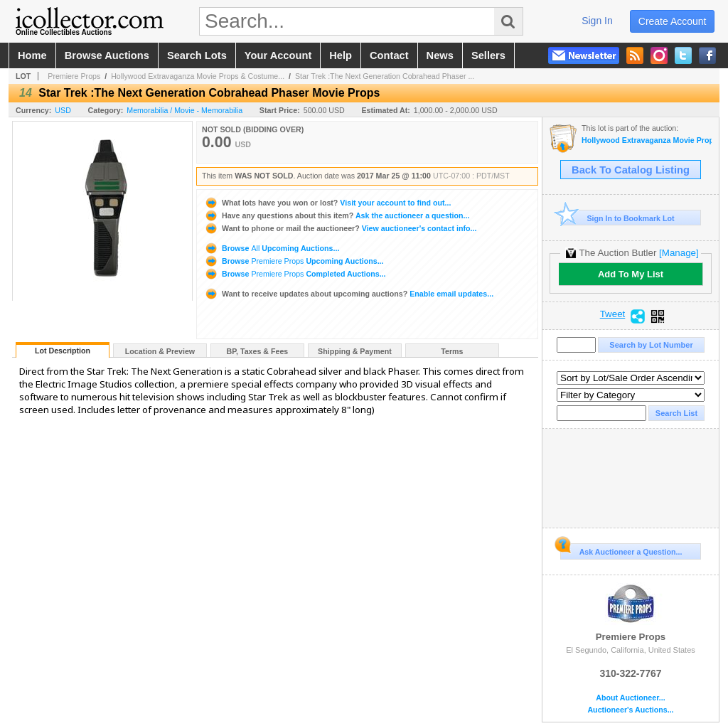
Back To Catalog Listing (631, 170)
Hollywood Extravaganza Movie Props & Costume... (198, 76)
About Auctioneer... (630, 698)
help (341, 55)
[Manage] (679, 253)
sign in (597, 21)
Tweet (613, 314)
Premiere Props (74, 76)
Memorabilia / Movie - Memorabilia (184, 110)
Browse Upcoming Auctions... (272, 248)
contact (389, 55)
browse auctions (107, 55)
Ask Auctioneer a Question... (621, 550)
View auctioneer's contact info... (340, 228)
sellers (488, 55)
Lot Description (63, 351)
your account (278, 55)
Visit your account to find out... (327, 203)
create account (673, 21)
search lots (197, 55)
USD (63, 110)
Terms (452, 351)
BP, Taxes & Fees (258, 351)
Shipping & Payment (355, 351)
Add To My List (631, 274)
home (32, 55)
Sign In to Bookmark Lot (617, 218)
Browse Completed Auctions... (295, 274)
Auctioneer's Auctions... (630, 710)
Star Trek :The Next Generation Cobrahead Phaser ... (385, 76)
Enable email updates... (349, 294)
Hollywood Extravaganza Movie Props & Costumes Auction (647, 140)
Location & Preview (160, 351)
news (440, 55)
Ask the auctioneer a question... (337, 215)
